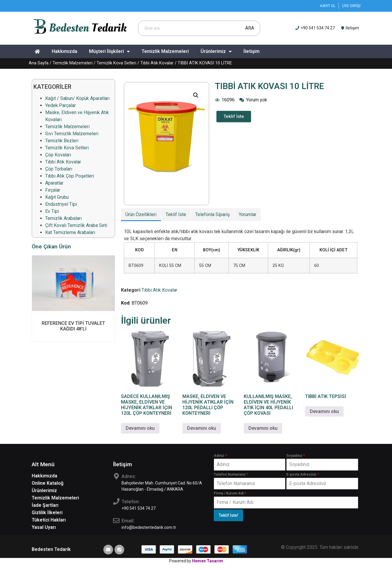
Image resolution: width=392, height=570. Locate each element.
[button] (196, 95)
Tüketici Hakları (49, 520)
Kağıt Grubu (57, 197)
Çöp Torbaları (59, 169)
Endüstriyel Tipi (61, 204)
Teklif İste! (228, 515)
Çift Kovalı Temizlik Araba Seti (76, 225)
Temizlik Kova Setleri (116, 63)
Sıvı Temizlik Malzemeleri (72, 134)
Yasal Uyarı (44, 527)
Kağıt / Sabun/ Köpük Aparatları (77, 98)
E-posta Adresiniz (303, 474)
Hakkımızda (64, 51)
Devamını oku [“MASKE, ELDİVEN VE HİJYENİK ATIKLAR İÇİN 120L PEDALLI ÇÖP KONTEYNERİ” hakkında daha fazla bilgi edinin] (202, 428)
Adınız (220, 456)
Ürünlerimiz (216, 51)
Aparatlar (54, 183)
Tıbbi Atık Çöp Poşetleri (70, 176)
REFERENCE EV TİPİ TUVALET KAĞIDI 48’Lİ (73, 326)
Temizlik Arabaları (63, 218)
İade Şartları (45, 505)
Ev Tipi (52, 211)
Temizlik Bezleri (62, 141)
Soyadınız (296, 456)
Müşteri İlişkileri (109, 51)
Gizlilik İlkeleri (47, 513)
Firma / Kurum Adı (230, 493)
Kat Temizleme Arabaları (70, 232)
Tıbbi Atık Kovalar (157, 63)
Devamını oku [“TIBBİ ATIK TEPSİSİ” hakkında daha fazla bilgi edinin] (324, 411)
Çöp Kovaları (58, 155)
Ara (250, 28)
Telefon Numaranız (231, 474)
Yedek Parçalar (60, 105)
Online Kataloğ (48, 483)
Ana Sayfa (39, 63)
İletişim (251, 51)
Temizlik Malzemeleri (165, 51)
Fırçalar (53, 190)
